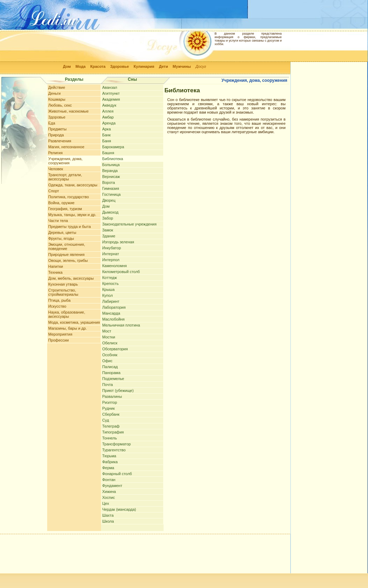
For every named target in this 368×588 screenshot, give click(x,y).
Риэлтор (109, 402)
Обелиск (110, 343)
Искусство (57, 306)
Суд (106, 420)
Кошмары (57, 99)
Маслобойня (113, 319)
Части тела (58, 221)
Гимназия (110, 188)
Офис (107, 361)
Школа (108, 521)
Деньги (55, 93)
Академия (111, 99)
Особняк (110, 355)
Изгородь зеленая (118, 242)
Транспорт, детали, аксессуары (65, 177)
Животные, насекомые (68, 111)
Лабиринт (111, 301)
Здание (109, 236)
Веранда (110, 171)
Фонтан (109, 480)
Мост (107, 331)
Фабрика (110, 462)
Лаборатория (114, 307)
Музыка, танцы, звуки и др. (72, 215)
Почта (107, 385)
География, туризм (65, 209)
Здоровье (120, 66)
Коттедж (109, 278)
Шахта (108, 515)
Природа (56, 135)
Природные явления (66, 254)
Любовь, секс (60, 105)
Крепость (110, 284)
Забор (107, 218)
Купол (107, 295)
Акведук (109, 105)
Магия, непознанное (66, 147)
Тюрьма (109, 456)
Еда (52, 123)
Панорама (111, 373)
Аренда (109, 123)
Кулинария (144, 66)
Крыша (108, 289)
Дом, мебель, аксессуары (71, 278)
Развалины (112, 396)
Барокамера (113, 147)
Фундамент (112, 486)
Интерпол (111, 260)
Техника (55, 272)
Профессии (59, 340)
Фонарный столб (117, 474)
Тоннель (109, 438)
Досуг (201, 66)
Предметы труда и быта (70, 227)
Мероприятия (60, 334)
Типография (113, 432)
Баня (106, 141)
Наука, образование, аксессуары (67, 314)
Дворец (109, 200)
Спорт (54, 191)
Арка (106, 129)
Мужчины (182, 66)
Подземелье (113, 379)
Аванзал (110, 87)
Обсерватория (115, 349)
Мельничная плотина (121, 325)
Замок (107, 230)
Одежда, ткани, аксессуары (73, 185)
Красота (98, 66)
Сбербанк (111, 414)
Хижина (109, 492)
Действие (57, 87)
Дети (164, 66)
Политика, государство (68, 197)
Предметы (57, 129)
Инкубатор (111, 248)
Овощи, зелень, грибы (68, 260)
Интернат (110, 254)
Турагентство (114, 450)
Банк (106, 135)
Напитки (56, 266)
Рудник (108, 408)
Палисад (110, 367)
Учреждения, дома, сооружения (65, 161)
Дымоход (110, 212)
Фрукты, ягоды (61, 238)
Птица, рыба (59, 300)
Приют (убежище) (118, 390)
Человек (56, 169)
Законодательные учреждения (129, 224)
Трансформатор (116, 444)
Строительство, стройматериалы (63, 292)
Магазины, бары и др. (68, 328)
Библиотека (113, 159)
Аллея (108, 111)
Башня (108, 153)
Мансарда (111, 313)
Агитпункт (111, 93)
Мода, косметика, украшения (74, 322)
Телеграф (111, 426)
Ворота (108, 182)
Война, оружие (61, 203)
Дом (67, 66)
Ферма (108, 468)
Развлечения (60, 141)
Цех (106, 503)
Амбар (108, 117)
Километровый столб (121, 272)
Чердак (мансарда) (119, 509)
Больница (111, 165)
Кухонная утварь (63, 284)
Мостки (109, 337)
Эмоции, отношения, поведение (67, 246)
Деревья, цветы (62, 232)
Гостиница (111, 194)
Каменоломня (114, 266)
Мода (81, 66)
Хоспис (108, 497)
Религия (55, 153)
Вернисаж (111, 177)
